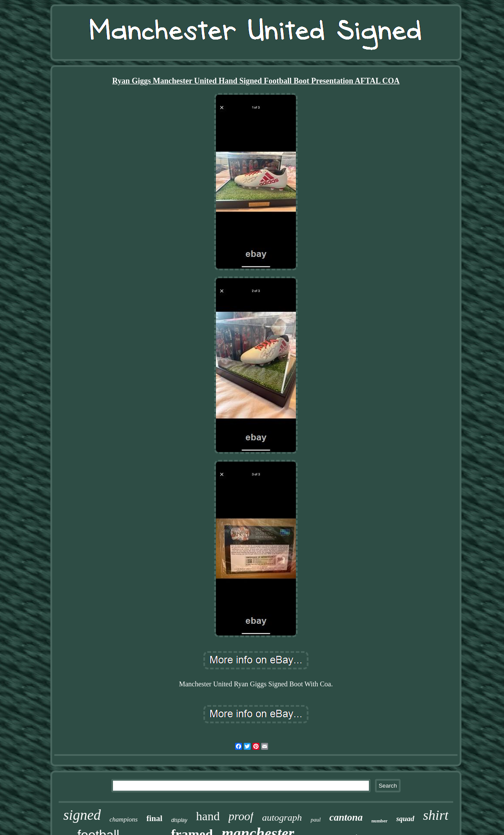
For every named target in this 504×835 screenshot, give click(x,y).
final (154, 818)
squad (405, 819)
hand (208, 816)
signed (82, 815)
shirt (436, 815)
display (179, 820)
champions (124, 819)
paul (316, 820)
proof (241, 816)
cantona (346, 817)
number (380, 821)
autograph (282, 817)
